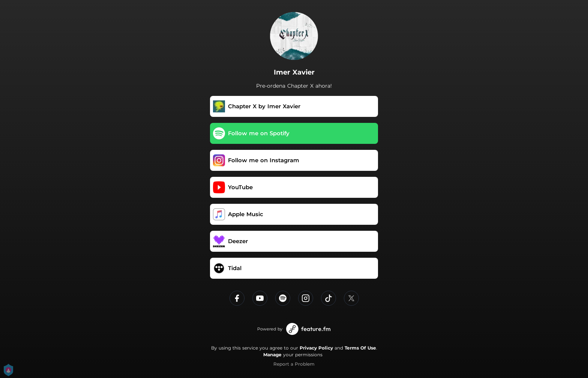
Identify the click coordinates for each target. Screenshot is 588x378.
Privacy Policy (316, 348)
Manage (272, 355)
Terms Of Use (360, 348)
